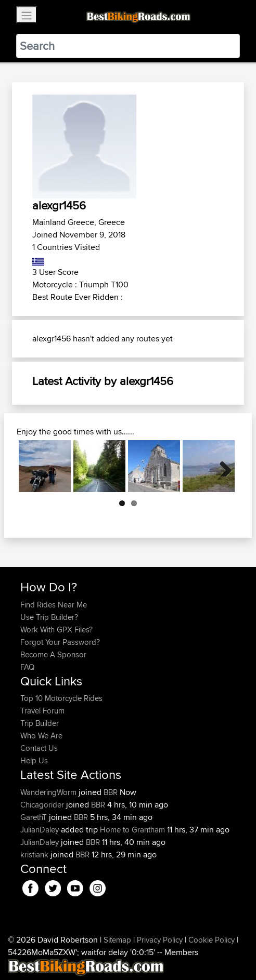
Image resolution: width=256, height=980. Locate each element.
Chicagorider (43, 805)
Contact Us (39, 748)
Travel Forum (42, 711)
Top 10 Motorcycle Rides (61, 698)
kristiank (35, 855)
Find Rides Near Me (54, 605)
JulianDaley (41, 830)
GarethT (35, 817)
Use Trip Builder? (49, 617)
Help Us (34, 760)
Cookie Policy (212, 940)
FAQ (27, 667)
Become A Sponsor (53, 654)
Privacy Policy (160, 940)
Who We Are (41, 736)
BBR (111, 792)
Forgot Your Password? (60, 642)
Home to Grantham (132, 830)
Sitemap (117, 940)
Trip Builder (40, 723)
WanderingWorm (49, 792)
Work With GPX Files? (56, 630)
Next (222, 466)
